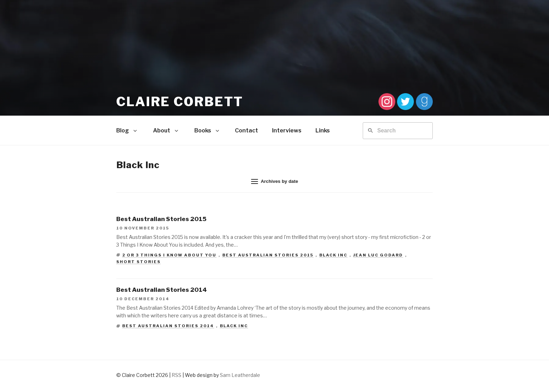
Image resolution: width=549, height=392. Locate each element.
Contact (246, 130)
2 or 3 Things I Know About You (169, 255)
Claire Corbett (180, 102)
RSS (176, 375)
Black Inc (333, 255)
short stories (138, 262)
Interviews (287, 130)
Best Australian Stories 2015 (268, 255)
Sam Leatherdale (240, 375)
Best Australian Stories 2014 (168, 326)
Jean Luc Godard (378, 255)
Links (323, 130)
